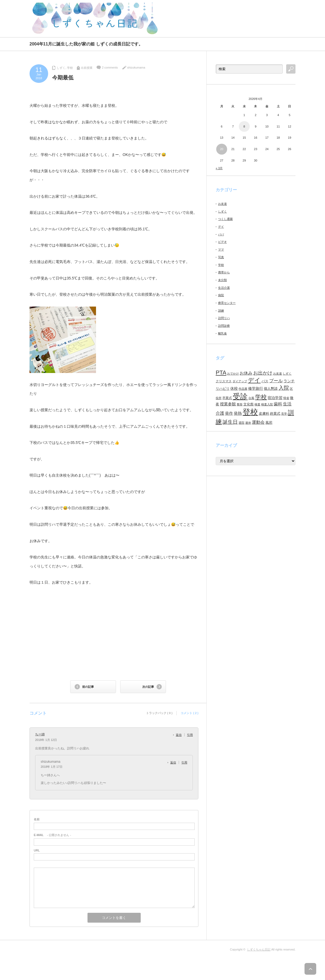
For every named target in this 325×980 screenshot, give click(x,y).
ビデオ (222, 242)
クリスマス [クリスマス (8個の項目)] (224, 381)
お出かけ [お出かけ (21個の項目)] (263, 373)
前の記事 (88, 687)
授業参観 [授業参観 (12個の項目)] (228, 404)
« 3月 (219, 168)
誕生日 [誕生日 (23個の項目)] (230, 422)
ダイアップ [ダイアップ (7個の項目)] (240, 381)
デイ (221, 227)
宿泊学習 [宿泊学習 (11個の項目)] (275, 398)
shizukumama (136, 67)
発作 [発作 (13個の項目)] (229, 413)
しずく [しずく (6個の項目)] (287, 374)
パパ (221, 234)
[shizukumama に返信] (175, 762)
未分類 (222, 280)
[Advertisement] (233, 19)
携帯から (224, 272)
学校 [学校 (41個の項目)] (261, 397)
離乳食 (222, 333)
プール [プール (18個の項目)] (276, 381)
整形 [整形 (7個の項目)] (240, 404)
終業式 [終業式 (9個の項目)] (275, 413)
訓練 (221, 311)
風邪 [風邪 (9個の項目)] (269, 423)
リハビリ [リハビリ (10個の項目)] (223, 389)
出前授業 (87, 68)
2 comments (110, 67)
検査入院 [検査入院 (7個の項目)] (267, 404)
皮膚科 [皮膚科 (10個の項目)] (264, 413)
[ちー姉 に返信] (180, 735)
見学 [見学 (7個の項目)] (284, 414)
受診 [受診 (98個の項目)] (240, 396)
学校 (70, 68)
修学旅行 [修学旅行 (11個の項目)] (256, 388)
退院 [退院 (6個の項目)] (241, 423)
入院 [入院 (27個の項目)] (284, 388)
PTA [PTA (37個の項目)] (221, 373)
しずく (61, 68)
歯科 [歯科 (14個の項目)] (278, 404)
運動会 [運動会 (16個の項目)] (258, 422)
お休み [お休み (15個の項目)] (246, 373)
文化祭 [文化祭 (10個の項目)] (249, 404)
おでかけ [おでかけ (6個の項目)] (233, 374)
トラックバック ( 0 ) (159, 713)
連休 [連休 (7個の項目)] (248, 423)
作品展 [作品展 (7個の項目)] (243, 389)
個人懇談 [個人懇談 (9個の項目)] (271, 389)
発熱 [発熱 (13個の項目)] (238, 413)
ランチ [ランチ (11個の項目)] (289, 381)
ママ (221, 249)
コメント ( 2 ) (189, 713)
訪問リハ (224, 318)
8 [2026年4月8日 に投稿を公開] (244, 126)
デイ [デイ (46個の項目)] (254, 380)
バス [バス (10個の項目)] (265, 381)
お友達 (222, 204)
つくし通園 (225, 219)
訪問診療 (224, 326)
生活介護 (224, 288)
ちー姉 (40, 734)
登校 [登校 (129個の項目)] (250, 412)
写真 (221, 257)
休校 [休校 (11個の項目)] (234, 388)
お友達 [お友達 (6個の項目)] (278, 374)
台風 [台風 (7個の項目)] (251, 398)
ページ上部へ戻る (314, 969)
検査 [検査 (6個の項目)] (257, 404)
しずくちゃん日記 (259, 949)
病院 (221, 295)
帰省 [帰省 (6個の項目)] (286, 398)
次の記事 (148, 687)
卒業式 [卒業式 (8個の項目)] (227, 398)
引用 (190, 735)
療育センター (227, 303)
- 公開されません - (52, 835)
